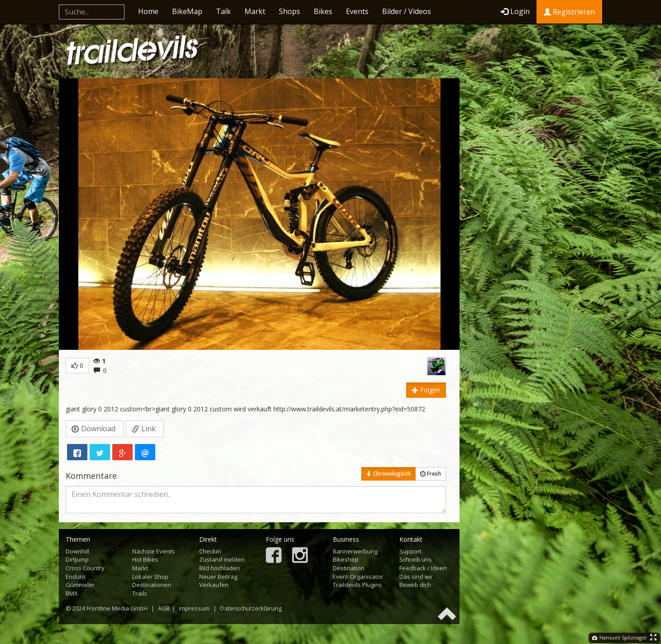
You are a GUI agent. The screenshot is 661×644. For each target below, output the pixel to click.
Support (410, 551)
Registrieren (569, 12)
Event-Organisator (358, 577)
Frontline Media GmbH (117, 608)
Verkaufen (214, 585)
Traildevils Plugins (357, 585)
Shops (290, 11)
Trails (140, 593)
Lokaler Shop (150, 577)
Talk (223, 11)
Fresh (431, 474)
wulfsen (413, 366)
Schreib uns (416, 559)
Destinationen (152, 585)
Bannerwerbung (355, 551)
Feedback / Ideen (423, 568)
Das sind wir (416, 577)
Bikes (323, 11)
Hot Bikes (145, 559)
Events (357, 11)
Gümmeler (80, 585)
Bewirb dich (415, 585)
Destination (349, 568)
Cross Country (85, 568)
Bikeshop (346, 559)
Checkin (210, 551)
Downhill (77, 551)
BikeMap (187, 11)
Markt (255, 11)
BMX (72, 593)
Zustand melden (222, 559)
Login (515, 11)
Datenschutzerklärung (251, 608)
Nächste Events (153, 551)
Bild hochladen (220, 568)
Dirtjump (77, 559)
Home (148, 11)
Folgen (426, 390)
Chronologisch (388, 474)
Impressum (194, 608)
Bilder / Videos (407, 11)
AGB (164, 608)
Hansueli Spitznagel (619, 637)
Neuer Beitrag (218, 577)
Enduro (76, 577)
